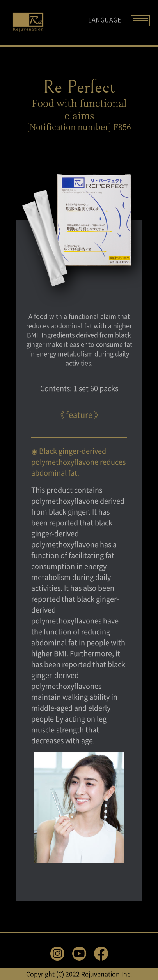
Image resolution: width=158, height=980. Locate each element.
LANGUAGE (105, 19)
